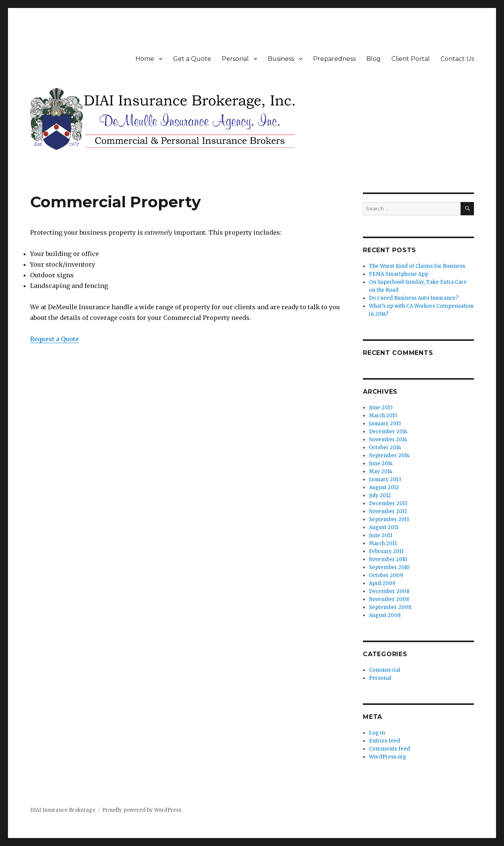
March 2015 (383, 416)
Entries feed (385, 741)
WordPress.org (388, 757)
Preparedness (334, 59)
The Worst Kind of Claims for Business (417, 266)
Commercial (385, 670)
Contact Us (457, 59)
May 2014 (381, 472)
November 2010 (388, 559)
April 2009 (382, 583)
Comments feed (390, 749)
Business (281, 59)
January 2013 (385, 479)
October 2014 (385, 448)
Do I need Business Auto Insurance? (414, 298)
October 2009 (386, 575)
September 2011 (389, 519)
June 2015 (381, 408)
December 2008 (389, 591)
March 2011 (383, 543)
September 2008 (390, 607)
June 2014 (381, 464)
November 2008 (389, 599)
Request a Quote (54, 339)
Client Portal (411, 59)
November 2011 (388, 511)
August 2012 (384, 487)
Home (145, 59)
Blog (374, 59)
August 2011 (384, 527)
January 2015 (385, 424)
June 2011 (381, 535)
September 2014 (389, 456)
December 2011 (388, 503)
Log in (377, 733)
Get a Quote (192, 59)
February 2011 (386, 551)
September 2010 (389, 567)
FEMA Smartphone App (399, 274)
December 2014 (388, 432)
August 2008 (385, 615)
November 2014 (388, 440)
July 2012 (380, 495)
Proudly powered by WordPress (142, 810)
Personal (235, 59)
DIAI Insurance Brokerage (63, 810)
